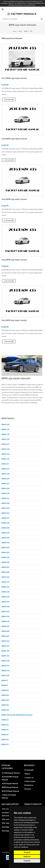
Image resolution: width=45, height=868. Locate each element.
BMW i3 (5, 680)
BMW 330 (5, 528)
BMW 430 (5, 562)
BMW (26, 31)
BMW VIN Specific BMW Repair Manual (17, 715)
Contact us (29, 778)
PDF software (8, 819)
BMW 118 (5, 434)
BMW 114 (5, 424)
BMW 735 (5, 656)
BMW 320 (5, 508)
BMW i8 (5, 685)
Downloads (29, 770)
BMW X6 (5, 739)
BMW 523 (5, 582)
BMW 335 (5, 533)
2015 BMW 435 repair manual (14, 199)
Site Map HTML (8, 827)
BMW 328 (5, 523)
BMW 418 (5, 543)
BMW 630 (5, 621)
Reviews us (29, 785)
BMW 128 (5, 449)
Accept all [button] (27, 852)
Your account (7, 809)
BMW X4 (5, 730)
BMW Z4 (5, 744)
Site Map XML (7, 831)
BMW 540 (5, 607)
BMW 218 (5, 474)
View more (9, 99)
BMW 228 (5, 488)
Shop (20, 31)
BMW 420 (5, 548)
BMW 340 (5, 538)
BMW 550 (5, 616)
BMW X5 (5, 735)
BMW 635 (5, 626)
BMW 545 (5, 611)
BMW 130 (5, 454)
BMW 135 (5, 459)
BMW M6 (5, 710)
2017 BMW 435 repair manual (14, 78)
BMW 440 (5, 572)
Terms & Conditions (21, 847)
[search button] (42, 19)
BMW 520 (5, 577)
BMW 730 (5, 651)
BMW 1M (5, 464)
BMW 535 (5, 602)
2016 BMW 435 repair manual (14, 139)
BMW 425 (5, 552)
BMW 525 (5, 587)
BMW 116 (5, 429)
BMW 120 (5, 439)
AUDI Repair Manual (10, 783)
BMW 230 (5, 493)
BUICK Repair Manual (10, 791)
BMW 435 (5, 567)
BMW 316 (5, 498)
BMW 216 (5, 469)
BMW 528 (5, 592)
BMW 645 (5, 636)
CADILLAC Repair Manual (9, 796)
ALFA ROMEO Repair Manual (10, 778)
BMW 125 (5, 444)
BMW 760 (5, 675)
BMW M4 (5, 700)
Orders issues (30, 781)
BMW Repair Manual (10, 787)
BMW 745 (5, 666)
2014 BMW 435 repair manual (14, 260)
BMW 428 (5, 557)
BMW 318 (5, 503)
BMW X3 (5, 725)
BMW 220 (5, 479)
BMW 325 (5, 518)
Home (15, 31)
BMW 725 (5, 646)
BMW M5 (5, 705)
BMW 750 (5, 671)
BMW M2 (5, 690)
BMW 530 (5, 597)
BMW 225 (5, 484)
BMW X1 (5, 720)
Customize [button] (27, 861)
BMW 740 (5, 661)
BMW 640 (5, 631)
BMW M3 (5, 695)
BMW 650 (5, 641)
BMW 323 (5, 513)
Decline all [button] (27, 857)
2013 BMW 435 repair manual (14, 320)
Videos (27, 774)
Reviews (28, 789)
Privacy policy (31, 845)
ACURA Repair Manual (11, 773)
